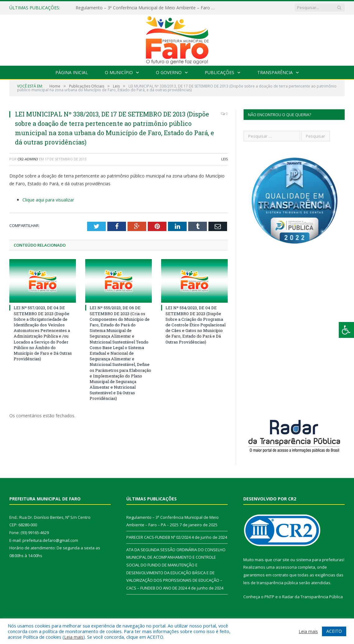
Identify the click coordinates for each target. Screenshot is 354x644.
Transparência (275, 72)
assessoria (286, 567)
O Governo (169, 72)
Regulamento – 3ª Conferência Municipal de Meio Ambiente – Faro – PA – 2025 (147, 8)
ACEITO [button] (334, 631)
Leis (224, 159)
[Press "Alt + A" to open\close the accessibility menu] (346, 330)
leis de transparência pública (271, 583)
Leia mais (74, 637)
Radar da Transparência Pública (312, 597)
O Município (119, 72)
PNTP (269, 597)
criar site (281, 560)
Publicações (219, 72)
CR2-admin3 (28, 159)
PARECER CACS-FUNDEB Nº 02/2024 (158, 537)
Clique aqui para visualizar (48, 200)
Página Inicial (72, 72)
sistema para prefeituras (320, 560)
